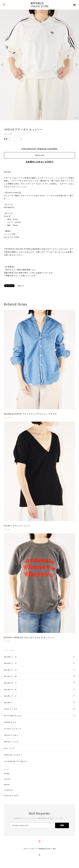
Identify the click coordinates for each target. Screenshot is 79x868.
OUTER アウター (11, 735)
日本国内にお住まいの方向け (40, 162)
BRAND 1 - (9, 703)
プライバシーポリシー (31, 849)
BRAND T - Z (10, 696)
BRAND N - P (10, 683)
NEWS (7, 784)
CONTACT (9, 790)
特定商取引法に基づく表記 (47, 849)
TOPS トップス (11, 709)
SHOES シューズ (11, 742)
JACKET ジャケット (13, 729)
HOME (7, 774)
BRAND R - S (10, 690)
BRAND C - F (10, 663)
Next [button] (76, 65)
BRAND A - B (10, 657)
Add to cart (39, 155)
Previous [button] (3, 65)
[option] (39, 65)
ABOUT (7, 779)
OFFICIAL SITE (11, 795)
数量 (6, 139)
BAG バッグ (9, 748)
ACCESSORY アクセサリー (16, 761)
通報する (21, 286)
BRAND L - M (10, 676)
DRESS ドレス (10, 722)
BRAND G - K (10, 670)
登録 (62, 825)
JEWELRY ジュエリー (13, 755)
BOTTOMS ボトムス (13, 716)
